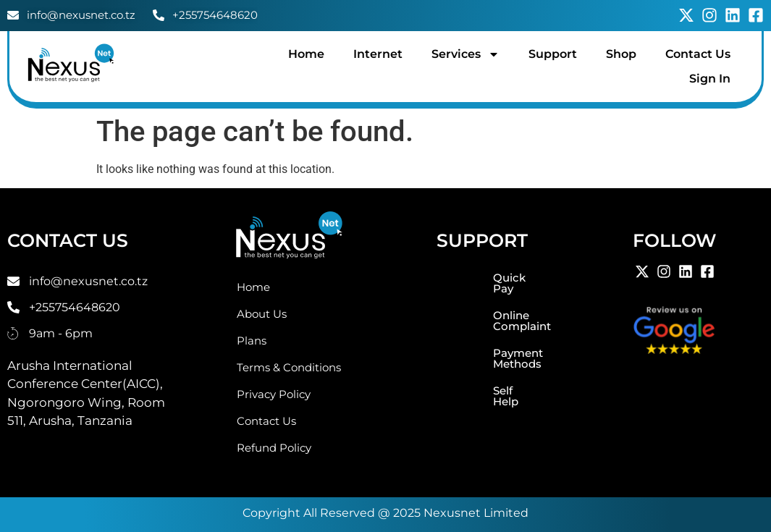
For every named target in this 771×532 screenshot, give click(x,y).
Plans (252, 341)
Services (465, 54)
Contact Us (698, 54)
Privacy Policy (274, 394)
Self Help (455, 358)
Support (553, 54)
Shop (621, 54)
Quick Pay (459, 278)
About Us (262, 314)
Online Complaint (480, 304)
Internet (378, 54)
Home (306, 54)
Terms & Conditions (289, 367)
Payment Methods (482, 331)
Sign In (710, 79)
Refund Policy (274, 448)
